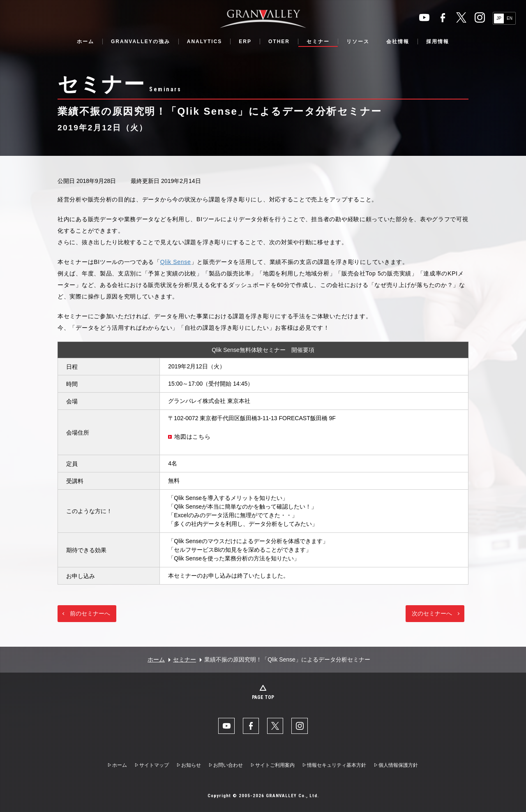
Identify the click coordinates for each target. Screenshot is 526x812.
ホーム (85, 42)
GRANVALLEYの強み (141, 42)
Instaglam (480, 17)
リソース (358, 42)
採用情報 (438, 42)
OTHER (279, 42)
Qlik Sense (176, 262)
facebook (443, 17)
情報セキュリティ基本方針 (337, 766)
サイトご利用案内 (275, 766)
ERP (245, 42)
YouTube (424, 17)
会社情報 (398, 42)
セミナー (318, 42)
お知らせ (191, 766)
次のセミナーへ (432, 613)
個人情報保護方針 (398, 766)
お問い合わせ (228, 766)
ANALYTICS (205, 42)
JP (499, 18)
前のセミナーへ (90, 613)
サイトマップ (154, 766)
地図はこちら (192, 437)
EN (510, 18)
